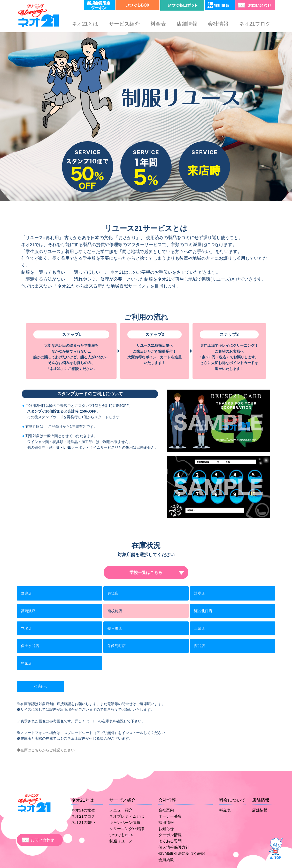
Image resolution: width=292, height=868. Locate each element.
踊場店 (113, 593)
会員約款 (166, 860)
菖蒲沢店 (28, 611)
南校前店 (115, 611)
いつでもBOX (121, 835)
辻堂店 (199, 593)
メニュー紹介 (121, 810)
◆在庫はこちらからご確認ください (46, 750)
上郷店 (199, 628)
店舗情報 (187, 24)
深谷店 (199, 646)
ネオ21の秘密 (83, 810)
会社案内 (166, 810)
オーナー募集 (170, 816)
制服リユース (121, 841)
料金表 (158, 24)
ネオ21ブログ (255, 24)
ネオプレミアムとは (127, 816)
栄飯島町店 (117, 646)
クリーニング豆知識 (127, 829)
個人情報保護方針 (174, 847)
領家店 (26, 663)
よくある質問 (170, 841)
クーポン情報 (170, 835)
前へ (42, 686)
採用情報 (166, 822)
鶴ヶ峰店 (115, 628)
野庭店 (26, 593)
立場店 (26, 628)
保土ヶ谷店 (30, 646)
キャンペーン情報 (125, 822)
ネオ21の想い (83, 822)
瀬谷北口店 (203, 611)
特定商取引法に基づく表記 (182, 853)
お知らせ (166, 829)
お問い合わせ (42, 840)
